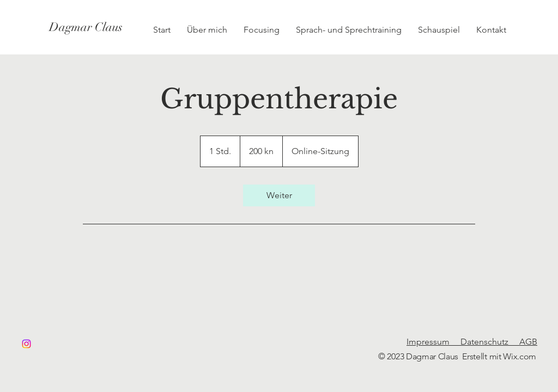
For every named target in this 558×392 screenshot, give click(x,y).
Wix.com (520, 356)
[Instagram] (26, 344)
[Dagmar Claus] (95, 27)
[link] (279, 195)
